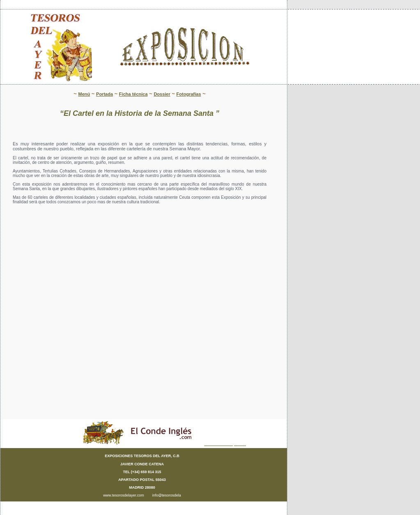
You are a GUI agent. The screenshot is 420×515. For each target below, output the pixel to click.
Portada (104, 94)
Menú (84, 94)
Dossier (162, 94)
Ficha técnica (133, 94)
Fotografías (189, 94)
